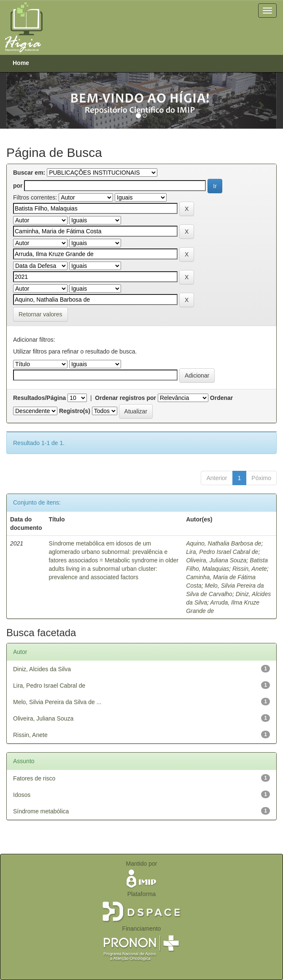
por (18, 186)
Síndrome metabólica (41, 811)
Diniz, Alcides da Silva (42, 669)
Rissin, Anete (250, 569)
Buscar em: (29, 173)
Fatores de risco (34, 778)
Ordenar (221, 398)
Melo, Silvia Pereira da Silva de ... (57, 702)
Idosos (22, 795)
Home (21, 63)
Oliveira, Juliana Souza (216, 560)
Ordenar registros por (125, 398)
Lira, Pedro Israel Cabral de (222, 552)
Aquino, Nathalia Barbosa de (224, 543)
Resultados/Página (39, 398)
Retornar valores (40, 314)
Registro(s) (75, 411)
